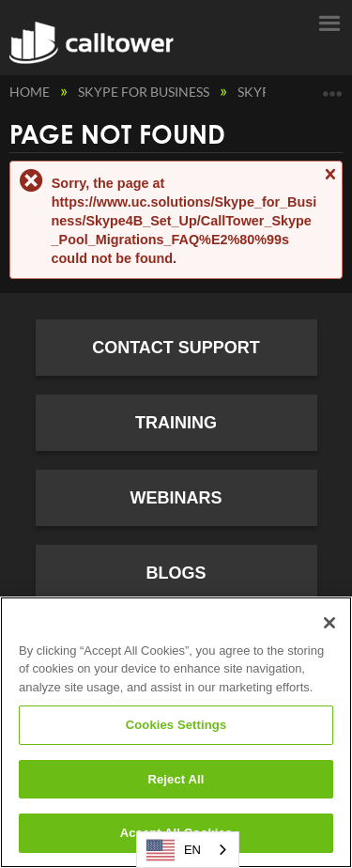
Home (31, 92)
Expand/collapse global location (332, 87)
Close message (329, 183)
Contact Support (176, 348)
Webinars (176, 498)
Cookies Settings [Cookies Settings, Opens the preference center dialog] (176, 725)
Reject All (176, 779)
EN (174, 850)
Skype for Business (145, 92)
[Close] (329, 623)
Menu (329, 22)
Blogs (176, 573)
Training (176, 423)
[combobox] (188, 850)
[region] (176, 732)
